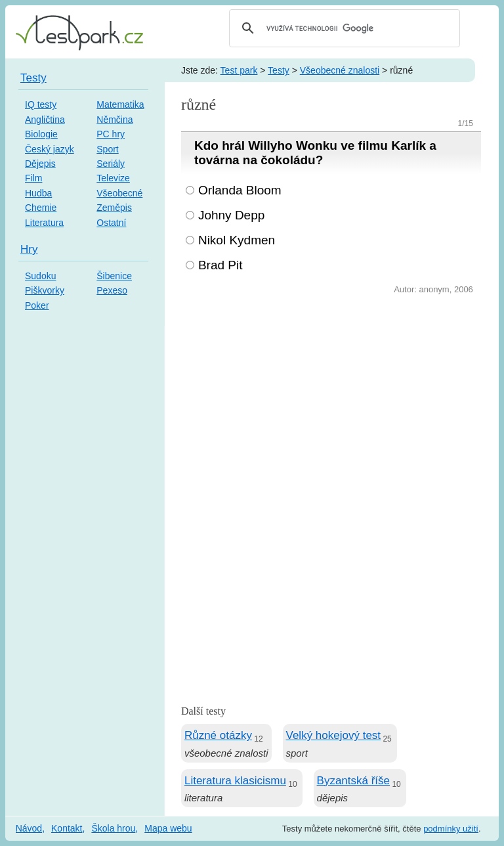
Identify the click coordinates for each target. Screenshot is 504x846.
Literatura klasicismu (235, 781)
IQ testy (41, 104)
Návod (29, 828)
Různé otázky (218, 735)
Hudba (38, 193)
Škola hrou (113, 828)
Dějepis (40, 164)
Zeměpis (114, 208)
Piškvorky (45, 290)
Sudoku (40, 276)
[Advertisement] (331, 396)
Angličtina (45, 120)
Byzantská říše (354, 781)
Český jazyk (50, 149)
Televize (113, 178)
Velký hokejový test (334, 735)
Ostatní (111, 223)
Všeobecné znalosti (340, 70)
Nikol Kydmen (237, 240)
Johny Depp (231, 215)
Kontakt (67, 828)
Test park (239, 70)
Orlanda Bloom (240, 190)
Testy (279, 70)
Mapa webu (168, 828)
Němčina (115, 120)
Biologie (41, 134)
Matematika (120, 104)
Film (33, 178)
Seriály (111, 164)
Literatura (44, 223)
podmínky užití (451, 829)
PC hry (111, 134)
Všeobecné (119, 193)
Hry (29, 249)
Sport (107, 149)
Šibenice (114, 276)
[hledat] (343, 28)
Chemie (41, 208)
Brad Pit (220, 265)
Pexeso (112, 290)
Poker (37, 305)
